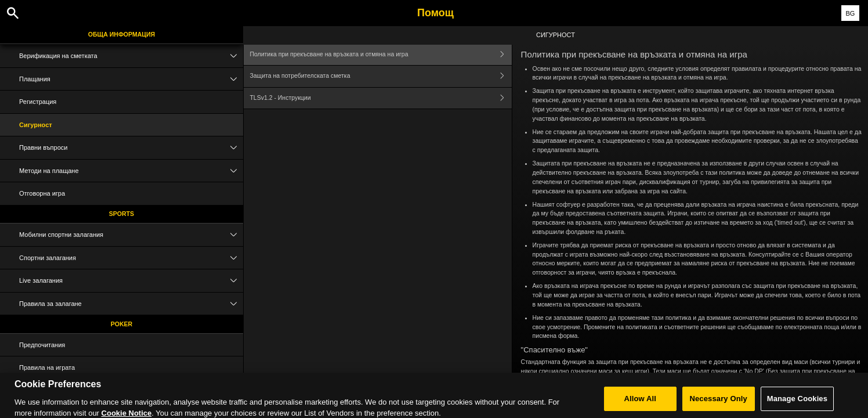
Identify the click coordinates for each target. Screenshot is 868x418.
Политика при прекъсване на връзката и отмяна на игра (380, 54)
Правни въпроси (131, 148)
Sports (122, 214)
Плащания (131, 79)
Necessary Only (718, 403)
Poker (122, 324)
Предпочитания (42, 345)
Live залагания (131, 281)
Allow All (640, 403)
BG (850, 13)
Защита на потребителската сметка (380, 76)
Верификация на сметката (131, 56)
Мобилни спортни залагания (131, 235)
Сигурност (36, 125)
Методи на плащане (131, 171)
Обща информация (122, 34)
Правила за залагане (131, 304)
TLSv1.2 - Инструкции (380, 98)
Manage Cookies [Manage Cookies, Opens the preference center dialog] (797, 403)
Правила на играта (47, 367)
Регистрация (38, 102)
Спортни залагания (131, 258)
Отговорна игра (42, 193)
